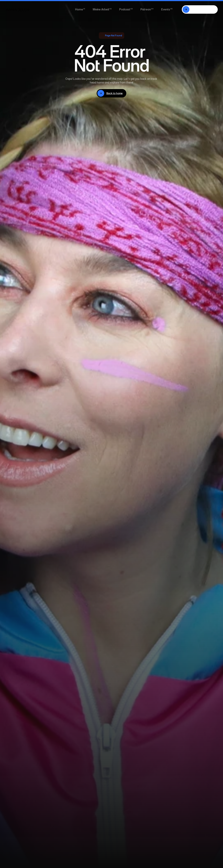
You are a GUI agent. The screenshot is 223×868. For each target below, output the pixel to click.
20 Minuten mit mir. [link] (203, 9)
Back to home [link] (115, 93)
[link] (186, 9)
